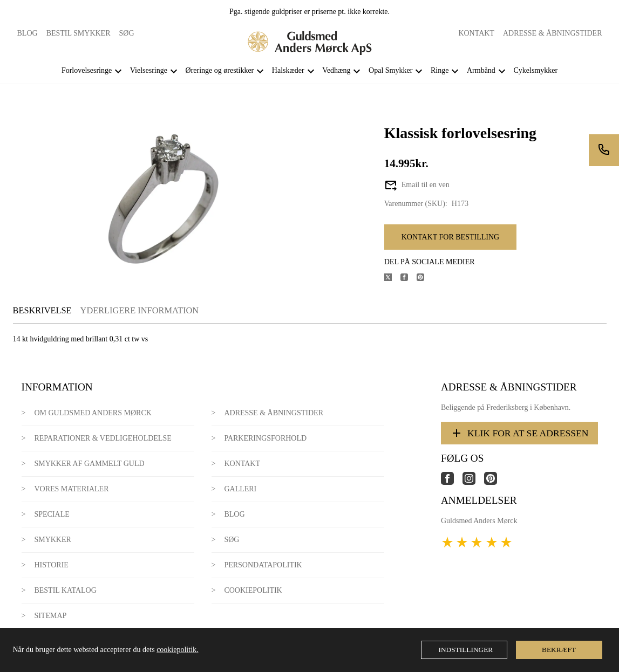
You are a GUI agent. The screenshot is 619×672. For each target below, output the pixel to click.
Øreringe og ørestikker (220, 70)
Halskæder (288, 70)
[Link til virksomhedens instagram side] (473, 482)
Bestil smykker (79, 33)
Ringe (440, 70)
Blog (28, 33)
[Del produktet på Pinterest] (425, 279)
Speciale (52, 514)
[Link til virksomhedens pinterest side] (495, 482)
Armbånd (481, 70)
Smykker (52, 540)
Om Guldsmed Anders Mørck (93, 413)
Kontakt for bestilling (450, 237)
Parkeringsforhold (265, 438)
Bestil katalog (65, 590)
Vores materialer (71, 489)
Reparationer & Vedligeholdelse (103, 438)
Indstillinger (466, 650)
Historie (51, 565)
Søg (127, 33)
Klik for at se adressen (519, 433)
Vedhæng (336, 70)
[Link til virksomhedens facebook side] (452, 482)
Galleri (240, 489)
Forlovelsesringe (87, 70)
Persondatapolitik (263, 565)
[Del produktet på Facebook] (409, 279)
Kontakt (476, 33)
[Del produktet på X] (392, 279)
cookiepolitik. (177, 650)
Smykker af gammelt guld (89, 464)
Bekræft (559, 650)
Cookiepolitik (253, 590)
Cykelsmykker (535, 70)
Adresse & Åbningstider (553, 33)
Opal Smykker (390, 70)
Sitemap (50, 616)
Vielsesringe (149, 70)
